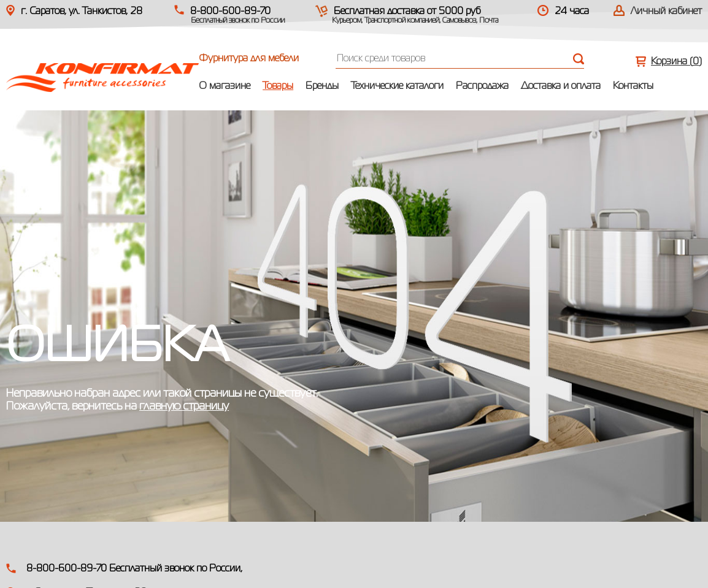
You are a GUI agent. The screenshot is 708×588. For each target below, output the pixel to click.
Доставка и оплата (561, 86)
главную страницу (184, 407)
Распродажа (482, 86)
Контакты (633, 86)
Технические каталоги (397, 86)
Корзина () (676, 62)
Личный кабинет (666, 12)
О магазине (225, 86)
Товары (278, 86)
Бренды (322, 86)
